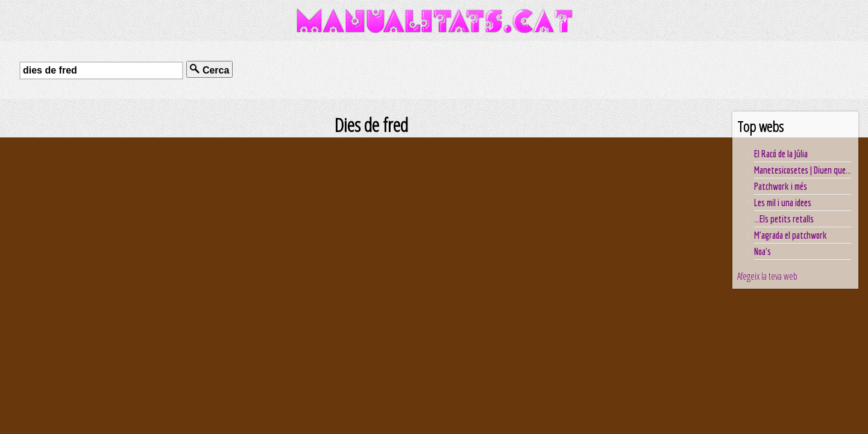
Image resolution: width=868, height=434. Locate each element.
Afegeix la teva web (767, 276)
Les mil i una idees (783, 203)
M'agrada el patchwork (791, 235)
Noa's (763, 251)
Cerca (209, 70)
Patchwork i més (781, 186)
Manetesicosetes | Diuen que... (803, 170)
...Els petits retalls (784, 219)
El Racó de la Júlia (781, 154)
